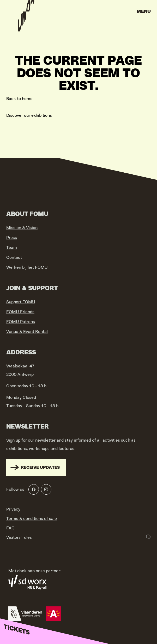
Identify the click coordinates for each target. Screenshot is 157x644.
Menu (144, 11)
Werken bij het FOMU (27, 267)
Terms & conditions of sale (32, 519)
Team (12, 248)
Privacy (13, 509)
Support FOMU (21, 302)
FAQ (10, 528)
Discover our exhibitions (29, 115)
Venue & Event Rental (27, 332)
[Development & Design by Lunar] (148, 537)
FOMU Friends (20, 312)
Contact (14, 257)
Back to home (19, 99)
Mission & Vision (22, 228)
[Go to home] (26, 13)
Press (12, 238)
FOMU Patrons (21, 322)
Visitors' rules (19, 537)
